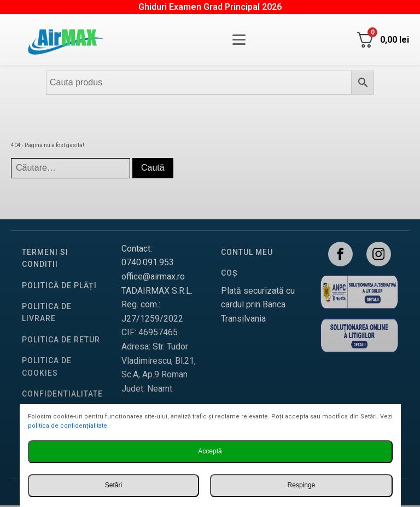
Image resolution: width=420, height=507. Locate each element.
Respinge (302, 485)
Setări (113, 485)
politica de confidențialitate (68, 426)
